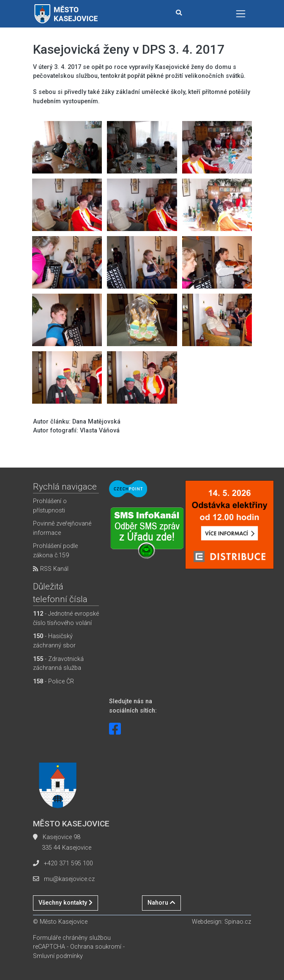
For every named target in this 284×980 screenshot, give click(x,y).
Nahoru (161, 903)
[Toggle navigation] (241, 14)
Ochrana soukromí (96, 947)
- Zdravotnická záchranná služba (58, 664)
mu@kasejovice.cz (69, 879)
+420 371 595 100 (68, 863)
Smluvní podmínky (58, 956)
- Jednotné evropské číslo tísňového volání (66, 618)
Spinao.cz (238, 922)
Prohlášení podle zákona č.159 (55, 551)
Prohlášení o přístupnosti (50, 506)
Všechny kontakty (66, 903)
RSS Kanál (51, 569)
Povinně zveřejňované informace (62, 528)
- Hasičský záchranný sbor (54, 641)
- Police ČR (53, 681)
